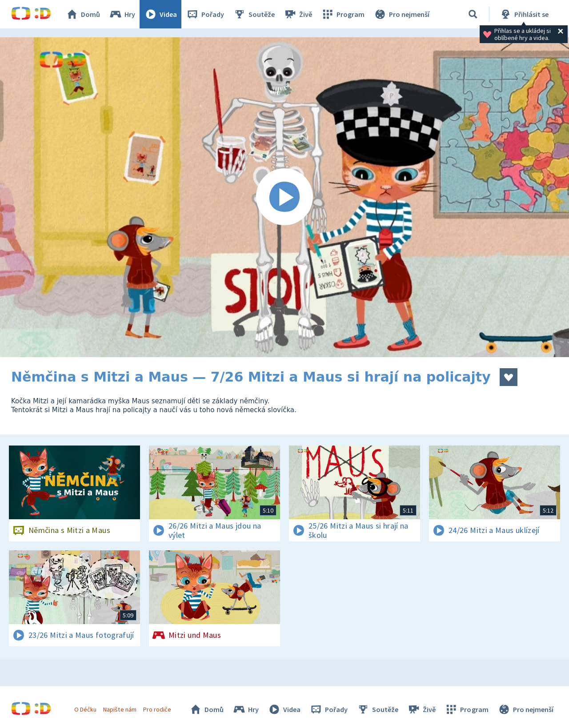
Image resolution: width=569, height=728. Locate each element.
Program (343, 14)
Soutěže (254, 14)
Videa (160, 14)
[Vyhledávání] (473, 14)
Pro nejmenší (401, 14)
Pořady (205, 14)
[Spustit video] (284, 197)
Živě (298, 14)
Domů (83, 14)
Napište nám (120, 709)
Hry (122, 14)
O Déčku (85, 709)
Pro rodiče (157, 709)
